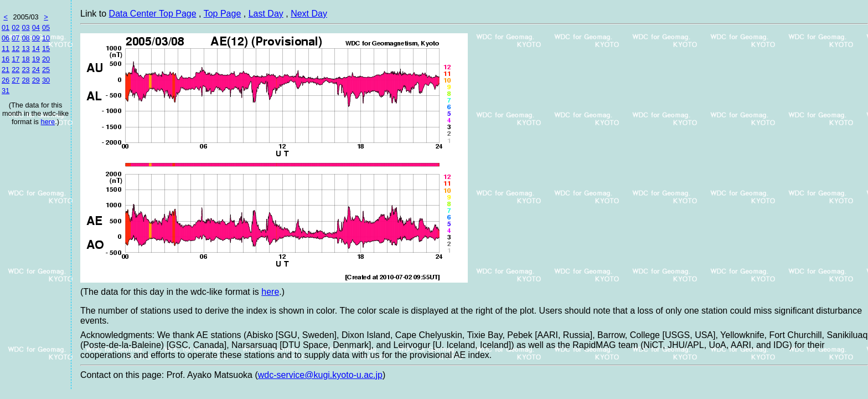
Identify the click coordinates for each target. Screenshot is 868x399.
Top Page (223, 14)
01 (6, 27)
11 (6, 48)
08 (25, 38)
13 (25, 48)
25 (46, 70)
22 (15, 70)
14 (36, 48)
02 (15, 27)
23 (25, 70)
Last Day (266, 14)
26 (6, 80)
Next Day (309, 14)
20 (46, 59)
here (48, 122)
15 (46, 48)
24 (36, 70)
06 (6, 38)
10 (46, 38)
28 (25, 80)
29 (36, 80)
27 (15, 80)
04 (36, 27)
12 (15, 48)
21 (6, 70)
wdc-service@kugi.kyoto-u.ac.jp (320, 375)
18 (25, 59)
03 (25, 27)
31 (6, 91)
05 (46, 27)
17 (15, 59)
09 (36, 38)
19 (36, 59)
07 (15, 38)
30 (46, 80)
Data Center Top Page (153, 14)
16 (6, 59)
